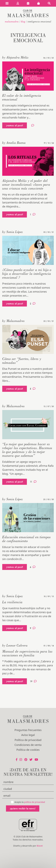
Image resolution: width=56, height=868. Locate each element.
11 (33, 482)
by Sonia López (13, 232)
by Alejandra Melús (15, 57)
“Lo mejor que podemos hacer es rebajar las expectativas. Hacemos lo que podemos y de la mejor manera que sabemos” (27, 450)
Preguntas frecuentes (28, 730)
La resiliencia (12, 602)
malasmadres (12, 21)
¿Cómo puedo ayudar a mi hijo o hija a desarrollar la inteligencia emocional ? (27, 274)
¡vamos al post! (15, 125)
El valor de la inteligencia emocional (22, 97)
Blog (23, 21)
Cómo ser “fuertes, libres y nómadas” (22, 361)
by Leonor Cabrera (15, 645)
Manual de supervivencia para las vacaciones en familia (27, 653)
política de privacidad (34, 802)
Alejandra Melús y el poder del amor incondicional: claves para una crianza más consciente (26, 184)
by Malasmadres (13, 321)
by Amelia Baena (14, 143)
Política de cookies (28, 750)
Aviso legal (28, 735)
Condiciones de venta (28, 745)
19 (33, 681)
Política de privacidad (28, 740)
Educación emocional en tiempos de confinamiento (27, 539)
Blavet (40, 846)
